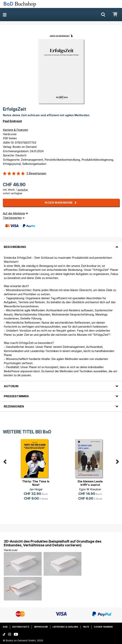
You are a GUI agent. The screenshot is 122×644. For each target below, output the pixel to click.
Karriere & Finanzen (15, 130)
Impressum (41, 627)
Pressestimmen (16, 396)
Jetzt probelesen (60, 35)
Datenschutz (21, 627)
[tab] (61, 245)
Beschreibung (15, 247)
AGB (5, 627)
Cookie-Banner (103, 627)
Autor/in (11, 386)
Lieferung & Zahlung (65, 627)
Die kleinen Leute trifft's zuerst (90, 483)
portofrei (23, 190)
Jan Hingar (36, 489)
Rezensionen (14, 406)
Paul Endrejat (12, 121)
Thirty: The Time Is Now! (36, 483)
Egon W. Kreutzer (90, 489)
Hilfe (86, 627)
